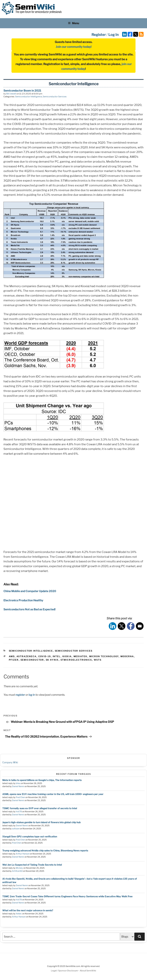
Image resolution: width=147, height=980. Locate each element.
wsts (98, 660)
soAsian (16, 829)
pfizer (14, 660)
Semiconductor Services (55, 97)
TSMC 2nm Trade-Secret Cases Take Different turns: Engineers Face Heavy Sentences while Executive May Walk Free (67, 896)
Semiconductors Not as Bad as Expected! (29, 609)
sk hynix (52, 660)
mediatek (80, 656)
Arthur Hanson (23, 854)
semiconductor (32, 660)
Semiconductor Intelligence (29, 97)
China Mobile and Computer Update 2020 (30, 591)
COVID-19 (45, 656)
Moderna (127, 656)
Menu (73, 23)
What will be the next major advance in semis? (28, 910)
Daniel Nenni (18, 786)
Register (99, 35)
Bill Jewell (11, 94)
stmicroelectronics (76, 660)
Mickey (19, 868)
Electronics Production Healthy (23, 600)
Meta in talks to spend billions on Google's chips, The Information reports (42, 780)
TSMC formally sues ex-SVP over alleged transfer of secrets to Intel (40, 808)
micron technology (104, 656)
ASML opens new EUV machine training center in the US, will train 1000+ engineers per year (53, 794)
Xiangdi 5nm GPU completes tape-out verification (30, 837)
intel (57, 656)
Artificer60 (17, 871)
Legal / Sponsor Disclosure (65, 971)
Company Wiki (10, 762)
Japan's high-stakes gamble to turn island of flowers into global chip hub (41, 822)
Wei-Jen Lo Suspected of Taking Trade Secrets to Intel (32, 865)
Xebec (19, 914)
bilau (18, 783)
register (20, 695)
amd (12, 656)
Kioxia (67, 656)
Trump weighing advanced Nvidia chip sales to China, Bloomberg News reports (45, 851)
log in (32, 695)
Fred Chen (20, 797)
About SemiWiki (88, 971)
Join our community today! (74, 47)
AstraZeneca (27, 656)
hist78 (19, 812)
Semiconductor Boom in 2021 (22, 90)
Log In (114, 35)
